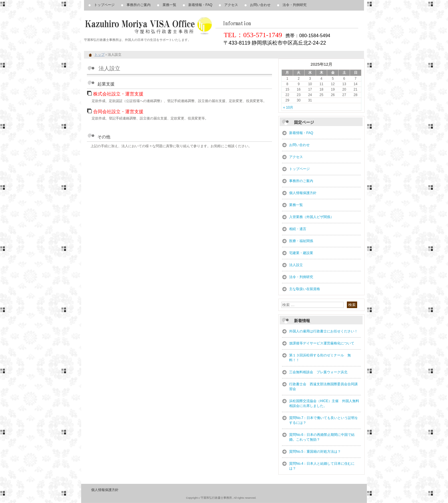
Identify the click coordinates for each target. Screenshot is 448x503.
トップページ (104, 5)
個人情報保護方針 (303, 193)
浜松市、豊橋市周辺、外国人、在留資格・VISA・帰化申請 (150, 26)
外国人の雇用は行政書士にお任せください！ (323, 331)
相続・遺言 (298, 229)
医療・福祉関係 (301, 241)
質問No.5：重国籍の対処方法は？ (315, 452)
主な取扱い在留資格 (305, 289)
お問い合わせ (260, 5)
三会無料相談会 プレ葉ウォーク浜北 (318, 372)
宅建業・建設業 (301, 253)
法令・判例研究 (295, 5)
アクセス (231, 5)
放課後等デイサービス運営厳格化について (322, 343)
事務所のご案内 (139, 5)
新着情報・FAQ (200, 5)
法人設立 (296, 265)
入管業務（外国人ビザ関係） (311, 217)
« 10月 (288, 107)
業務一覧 (169, 5)
